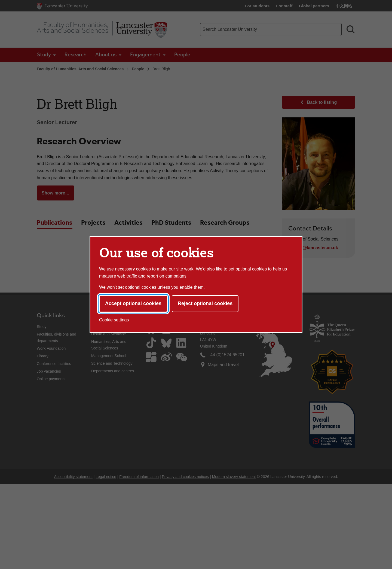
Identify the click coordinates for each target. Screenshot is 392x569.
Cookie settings (114, 320)
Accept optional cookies (133, 303)
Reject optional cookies (205, 303)
